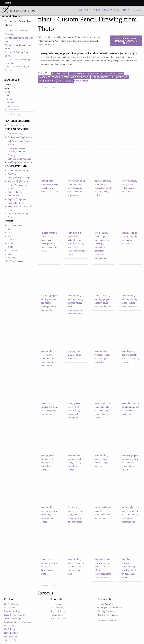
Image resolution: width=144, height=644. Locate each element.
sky (69, 181)
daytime (71, 303)
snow (106, 240)
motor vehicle (101, 507)
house (10, 243)
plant (49, 184)
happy (43, 192)
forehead (125, 233)
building (9, 99)
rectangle (72, 240)
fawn (70, 247)
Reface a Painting (16, 192)
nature (97, 188)
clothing (44, 181)
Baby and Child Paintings (19, 159)
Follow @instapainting (108, 621)
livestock (49, 247)
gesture (55, 192)
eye (109, 181)
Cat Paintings (10, 629)
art (138, 403)
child (10, 233)
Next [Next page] (55, 87)
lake (107, 411)
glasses (77, 403)
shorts (134, 351)
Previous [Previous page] (46, 87)
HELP (126, 10)
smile (43, 184)
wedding (12, 258)
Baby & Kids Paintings (15, 615)
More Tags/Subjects (14, 261)
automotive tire (101, 577)
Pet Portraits (10, 608)
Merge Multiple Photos (18, 181)
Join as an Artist (11, 640)
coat (49, 192)
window (77, 184)
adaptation (72, 251)
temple (71, 411)
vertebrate (99, 355)
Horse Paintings (11, 633)
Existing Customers (106, 611)
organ (70, 407)
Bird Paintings (11, 636)
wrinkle (98, 518)
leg (129, 351)
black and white (15, 225)
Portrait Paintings (16, 134)
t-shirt (107, 511)
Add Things (13, 174)
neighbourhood (74, 195)
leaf (103, 188)
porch (51, 414)
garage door (46, 362)
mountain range (102, 258)
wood (7, 92)
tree (69, 188)
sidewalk (126, 362)
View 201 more (12, 110)
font (123, 407)
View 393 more (81, 81)
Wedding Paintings (13, 618)
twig (128, 407)
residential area (128, 522)
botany (49, 188)
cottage (44, 470)
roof (96, 466)
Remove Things (15, 196)
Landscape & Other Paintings (18, 622)
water (97, 403)
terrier (124, 577)
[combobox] (19, 114)
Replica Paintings (16, 203)
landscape (9, 102)
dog (9, 236)
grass (79, 240)
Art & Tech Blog (58, 618)
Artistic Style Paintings (18, 171)
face (51, 181)
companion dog (128, 567)
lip (74, 355)
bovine (44, 251)
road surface (127, 358)
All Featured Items (16, 125)
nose (78, 351)
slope (103, 236)
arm (75, 358)
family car (107, 518)
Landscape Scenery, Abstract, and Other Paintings (17, 152)
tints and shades (75, 522)
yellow (98, 195)
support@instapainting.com (110, 608)
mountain (103, 233)
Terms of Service (58, 611)
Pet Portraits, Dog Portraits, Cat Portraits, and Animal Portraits (20, 141)
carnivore (77, 247)
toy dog (125, 574)
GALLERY (84, 10)
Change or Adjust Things (19, 178)
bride (43, 188)
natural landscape (75, 244)
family (11, 240)
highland (98, 240)
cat (9, 229)
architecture (73, 314)
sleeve (129, 240)
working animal (129, 570)
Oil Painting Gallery (13, 604)
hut (56, 247)
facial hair (105, 515)
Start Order (126, 41)
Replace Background (17, 199)
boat (96, 407)
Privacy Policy (57, 608)
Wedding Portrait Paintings (20, 162)
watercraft (104, 407)
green (106, 358)
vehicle (98, 414)
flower (55, 184)
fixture (71, 306)
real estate (12, 250)
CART (138, 10)
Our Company (57, 604)
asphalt (133, 355)
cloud (7, 95)
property (54, 296)
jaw (123, 240)
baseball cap (127, 244)
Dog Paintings (11, 626)
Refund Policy (57, 615)
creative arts (127, 414)
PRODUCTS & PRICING (106, 10)
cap (127, 236)
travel (124, 192)
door (43, 310)
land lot (78, 192)
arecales (131, 192)
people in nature (12, 106)
